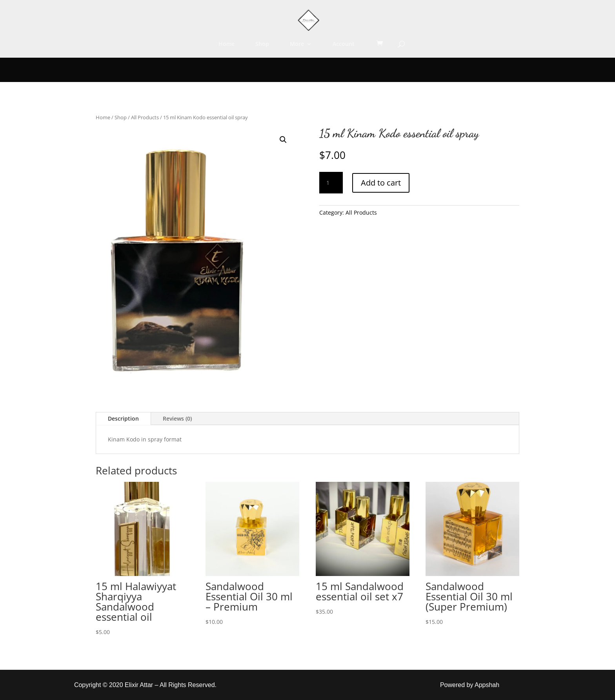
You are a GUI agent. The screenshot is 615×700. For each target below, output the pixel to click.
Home (227, 44)
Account (344, 44)
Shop (262, 44)
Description (123, 418)
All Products (145, 117)
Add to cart (381, 183)
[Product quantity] (331, 183)
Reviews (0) (177, 418)
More (297, 44)
